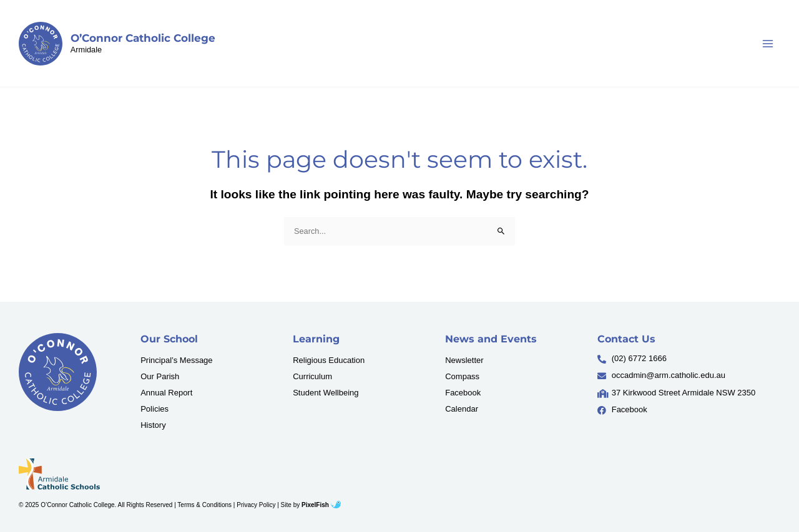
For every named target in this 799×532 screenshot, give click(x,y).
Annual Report (166, 393)
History (153, 425)
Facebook (463, 393)
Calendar (462, 409)
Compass (462, 376)
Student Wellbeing (326, 393)
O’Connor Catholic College (143, 38)
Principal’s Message (176, 360)
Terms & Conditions (204, 505)
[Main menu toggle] (768, 43)
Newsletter (464, 360)
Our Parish (160, 376)
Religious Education (329, 360)
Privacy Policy (256, 505)
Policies (154, 409)
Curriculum (312, 376)
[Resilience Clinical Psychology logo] (58, 372)
